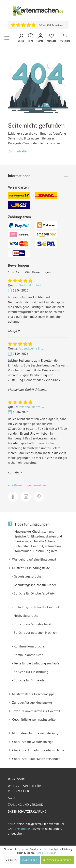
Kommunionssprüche (28, 655)
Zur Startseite (17, 151)
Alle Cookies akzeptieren (58, 860)
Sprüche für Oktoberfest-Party (34, 593)
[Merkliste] (52, 38)
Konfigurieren (30, 860)
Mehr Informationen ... (47, 853)
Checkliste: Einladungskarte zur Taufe (38, 750)
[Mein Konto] (40, 38)
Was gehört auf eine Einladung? (34, 559)
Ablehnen (12, 860)
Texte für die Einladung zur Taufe (37, 663)
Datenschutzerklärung (27, 811)
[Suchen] (21, 38)
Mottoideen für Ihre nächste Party (35, 733)
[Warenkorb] (65, 38)
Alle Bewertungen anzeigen (27, 485)
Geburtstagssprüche (28, 576)
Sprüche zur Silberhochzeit (32, 624)
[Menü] (7, 38)
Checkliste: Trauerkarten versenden (36, 759)
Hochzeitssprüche (26, 616)
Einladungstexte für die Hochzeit (36, 607)
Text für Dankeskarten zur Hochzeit (36, 711)
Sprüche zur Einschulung (31, 672)
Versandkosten (25, 829)
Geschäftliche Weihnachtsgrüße (34, 719)
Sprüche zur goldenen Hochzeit (36, 633)
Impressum (17, 779)
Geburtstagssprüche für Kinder (35, 585)
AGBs (12, 798)
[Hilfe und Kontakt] (31, 38)
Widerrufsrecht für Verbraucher (24, 788)
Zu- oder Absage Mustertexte (32, 702)
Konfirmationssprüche (29, 646)
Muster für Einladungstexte (31, 568)
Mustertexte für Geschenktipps (33, 694)
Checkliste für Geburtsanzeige (33, 742)
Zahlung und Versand (26, 805)
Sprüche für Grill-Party (29, 680)
